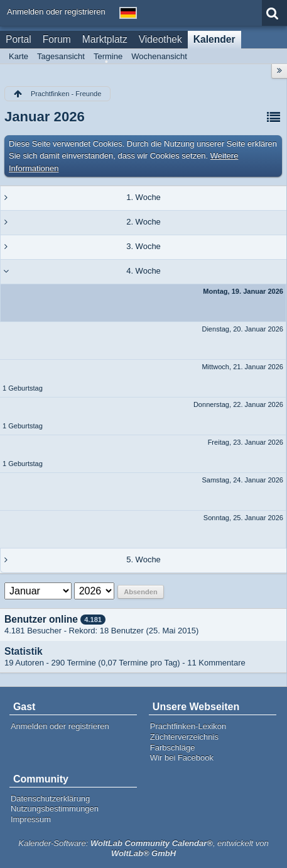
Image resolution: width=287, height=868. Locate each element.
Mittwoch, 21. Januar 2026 (242, 367)
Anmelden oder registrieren (56, 12)
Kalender (214, 39)
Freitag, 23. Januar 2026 (246, 442)
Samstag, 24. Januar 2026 (242, 480)
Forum (57, 39)
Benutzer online (41, 619)
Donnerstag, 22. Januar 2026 (238, 404)
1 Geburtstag (23, 388)
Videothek (160, 39)
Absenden (140, 592)
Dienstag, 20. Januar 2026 (242, 329)
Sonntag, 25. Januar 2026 (243, 518)
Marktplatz (105, 39)
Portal (19, 39)
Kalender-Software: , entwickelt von (143, 849)
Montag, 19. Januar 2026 (243, 291)
